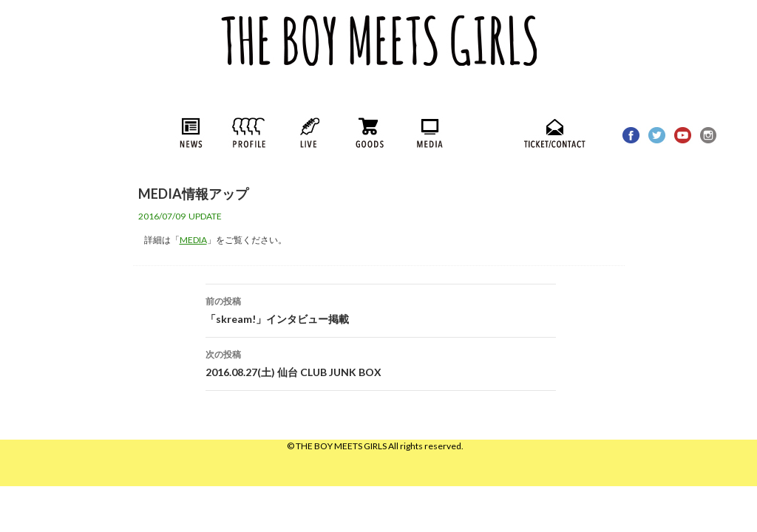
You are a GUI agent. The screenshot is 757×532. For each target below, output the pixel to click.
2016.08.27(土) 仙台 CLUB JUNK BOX (381, 362)
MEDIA (193, 240)
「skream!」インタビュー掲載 (381, 309)
